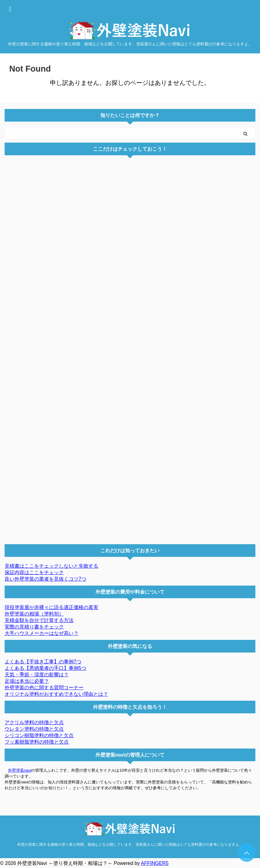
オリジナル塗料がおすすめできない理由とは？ (56, 694)
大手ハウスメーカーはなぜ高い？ (42, 633)
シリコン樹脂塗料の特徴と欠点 (39, 735)
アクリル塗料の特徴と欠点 (34, 722)
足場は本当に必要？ (27, 681)
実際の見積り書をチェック (34, 627)
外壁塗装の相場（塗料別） (34, 614)
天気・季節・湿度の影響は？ (37, 675)
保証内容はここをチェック (34, 572)
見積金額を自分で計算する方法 (39, 620)
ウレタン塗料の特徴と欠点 (34, 729)
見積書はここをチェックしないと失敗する (51, 566)
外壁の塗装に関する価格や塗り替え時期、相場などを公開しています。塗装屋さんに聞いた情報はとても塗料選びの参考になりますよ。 (130, 845)
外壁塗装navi (20, 770)
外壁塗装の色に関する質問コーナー (44, 688)
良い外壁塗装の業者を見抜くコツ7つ (45, 579)
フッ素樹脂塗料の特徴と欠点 (37, 742)
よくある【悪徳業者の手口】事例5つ (45, 668)
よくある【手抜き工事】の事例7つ (43, 662)
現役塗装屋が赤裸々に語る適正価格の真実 (51, 607)
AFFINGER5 (155, 863)
